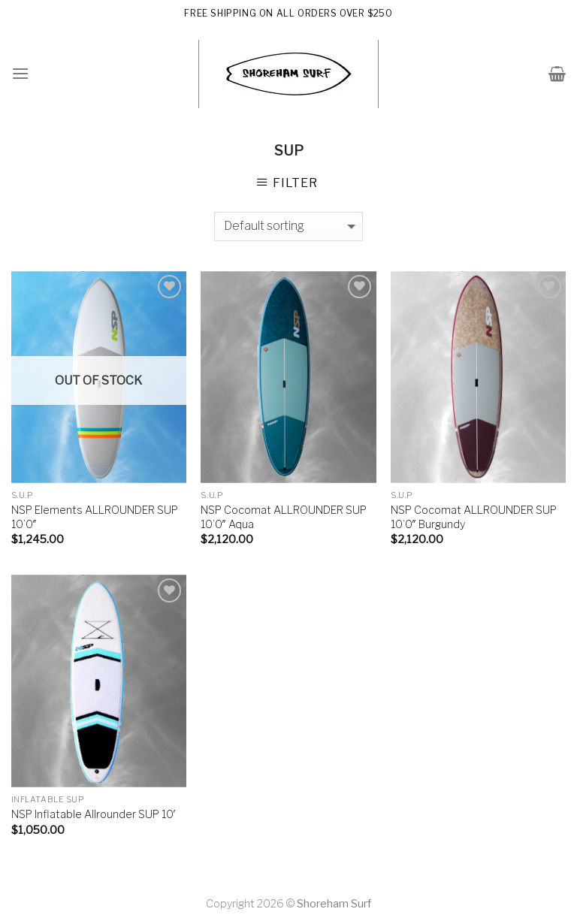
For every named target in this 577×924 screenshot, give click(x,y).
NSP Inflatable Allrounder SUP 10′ (94, 814)
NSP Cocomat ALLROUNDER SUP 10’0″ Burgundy (474, 517)
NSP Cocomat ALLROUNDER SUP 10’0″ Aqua (284, 517)
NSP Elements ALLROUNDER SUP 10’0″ (95, 517)
